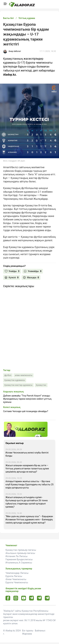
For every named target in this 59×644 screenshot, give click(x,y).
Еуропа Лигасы (14, 576)
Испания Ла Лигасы (17, 556)
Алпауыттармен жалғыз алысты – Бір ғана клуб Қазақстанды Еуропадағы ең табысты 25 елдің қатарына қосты (29, 484)
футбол (8, 375)
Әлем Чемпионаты (16, 579)
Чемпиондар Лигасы (17, 573)
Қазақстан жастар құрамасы (18, 385)
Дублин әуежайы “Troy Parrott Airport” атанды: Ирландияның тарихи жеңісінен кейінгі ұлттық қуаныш (27, 399)
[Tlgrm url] (39, 598)
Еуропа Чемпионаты (17, 582)
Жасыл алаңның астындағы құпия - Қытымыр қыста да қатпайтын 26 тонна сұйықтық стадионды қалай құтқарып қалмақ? (27, 502)
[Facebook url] (8, 598)
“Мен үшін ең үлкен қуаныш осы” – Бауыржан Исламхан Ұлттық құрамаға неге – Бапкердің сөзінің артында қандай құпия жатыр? (29, 520)
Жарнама (27, 634)
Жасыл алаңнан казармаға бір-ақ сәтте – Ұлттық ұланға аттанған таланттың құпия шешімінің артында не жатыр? (27, 469)
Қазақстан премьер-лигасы (21, 550)
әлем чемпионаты (24, 375)
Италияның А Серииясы (19, 563)
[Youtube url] (24, 598)
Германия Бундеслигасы (19, 559)
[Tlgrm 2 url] (47, 598)
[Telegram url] (32, 598)
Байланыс (40, 631)
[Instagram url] (16, 598)
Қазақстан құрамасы (15, 380)
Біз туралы (28, 631)
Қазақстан (41, 385)
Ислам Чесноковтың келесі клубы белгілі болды (27, 454)
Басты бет (8, 18)
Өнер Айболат (15, 51)
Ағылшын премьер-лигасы (20, 553)
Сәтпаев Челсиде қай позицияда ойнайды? (26, 411)
